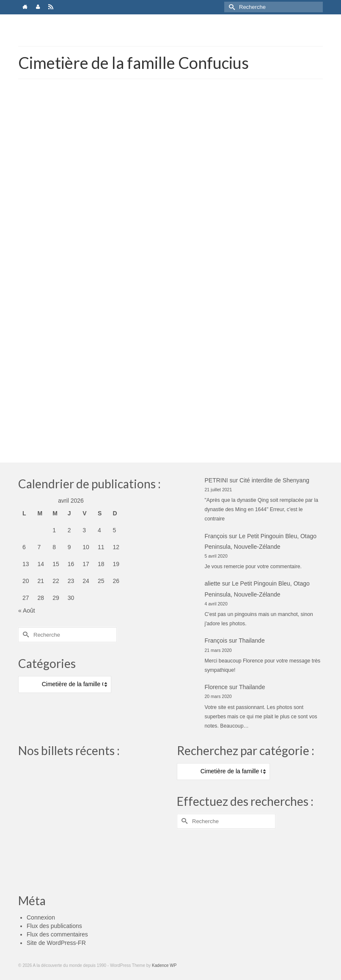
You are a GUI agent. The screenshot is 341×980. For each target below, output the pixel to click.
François (216, 536)
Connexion (41, 917)
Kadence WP (164, 965)
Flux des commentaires (57, 934)
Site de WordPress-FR (56, 943)
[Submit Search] (231, 7)
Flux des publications (54, 926)
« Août (27, 610)
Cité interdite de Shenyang (274, 480)
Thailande (252, 641)
